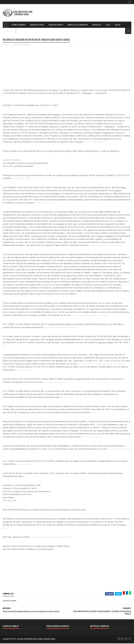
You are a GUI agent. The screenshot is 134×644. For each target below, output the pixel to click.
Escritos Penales (56, 25)
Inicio (54, 641)
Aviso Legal (39, 641)
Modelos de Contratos (78, 25)
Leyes (108, 25)
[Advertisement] (66, 68)
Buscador (9, 31)
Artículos (97, 25)
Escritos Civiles (37, 25)
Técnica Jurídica (18, 25)
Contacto (48, 641)
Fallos (118, 25)
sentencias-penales (22, 45)
